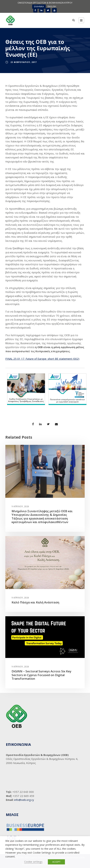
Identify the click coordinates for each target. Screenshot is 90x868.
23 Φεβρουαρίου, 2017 (23, 62)
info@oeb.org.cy (24, 800)
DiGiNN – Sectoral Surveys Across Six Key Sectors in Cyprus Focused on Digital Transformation (41, 675)
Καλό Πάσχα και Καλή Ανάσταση (35, 602)
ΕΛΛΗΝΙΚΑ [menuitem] (39, 7)
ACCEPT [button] (56, 862)
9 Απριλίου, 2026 (20, 506)
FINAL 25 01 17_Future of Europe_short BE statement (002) (42, 359)
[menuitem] (39, 7)
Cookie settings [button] (33, 862)
